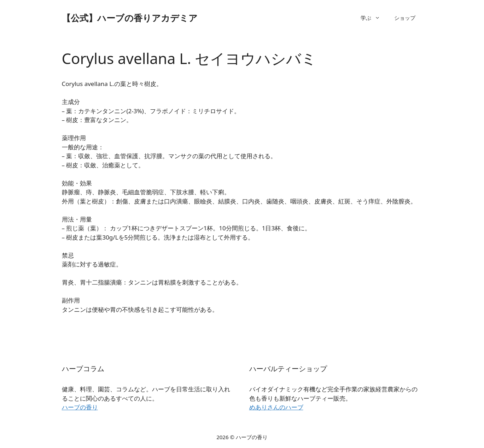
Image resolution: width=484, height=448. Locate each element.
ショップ (405, 18)
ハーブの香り (80, 407)
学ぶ (374, 18)
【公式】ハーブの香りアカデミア (130, 18)
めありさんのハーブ (276, 407)
